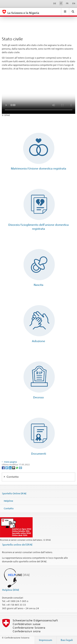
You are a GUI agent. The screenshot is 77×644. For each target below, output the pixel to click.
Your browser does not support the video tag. (39, 95)
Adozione (38, 341)
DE (55, 3)
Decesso (38, 397)
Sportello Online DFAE (14, 493)
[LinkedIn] (10, 468)
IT (61, 3)
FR (67, 3)
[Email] (20, 468)
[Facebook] (4, 468)
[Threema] (14, 468)
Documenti (39, 454)
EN (74, 3)
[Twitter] (7, 468)
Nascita (38, 285)
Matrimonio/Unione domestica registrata (38, 169)
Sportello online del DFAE (17, 545)
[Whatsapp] (17, 468)
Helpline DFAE (11, 590)
